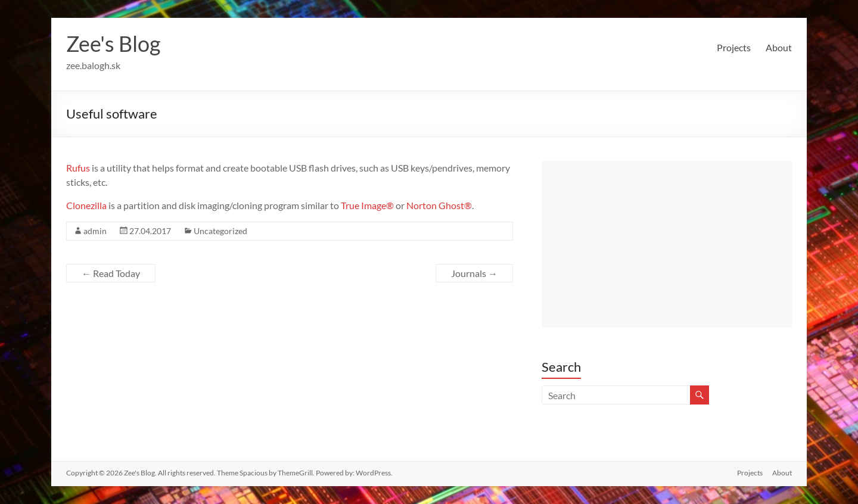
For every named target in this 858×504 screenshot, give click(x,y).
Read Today (111, 273)
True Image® (367, 205)
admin (95, 231)
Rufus (78, 168)
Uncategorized (220, 231)
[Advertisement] (667, 244)
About (779, 47)
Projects (734, 47)
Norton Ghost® (439, 205)
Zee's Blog (113, 43)
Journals (474, 273)
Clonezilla (86, 205)
